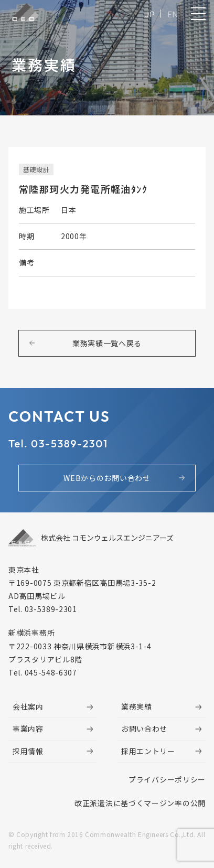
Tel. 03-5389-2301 (58, 443)
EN (173, 14)
